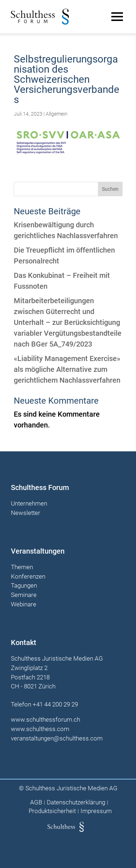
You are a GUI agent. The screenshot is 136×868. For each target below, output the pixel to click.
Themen (22, 567)
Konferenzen (28, 577)
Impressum (96, 811)
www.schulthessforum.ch (46, 719)
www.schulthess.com (40, 729)
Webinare (24, 605)
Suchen (110, 189)
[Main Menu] (117, 17)
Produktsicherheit (52, 811)
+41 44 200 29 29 (55, 704)
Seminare (24, 595)
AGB (36, 802)
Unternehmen (29, 504)
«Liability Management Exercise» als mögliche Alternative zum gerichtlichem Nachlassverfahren (67, 369)
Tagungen (24, 586)
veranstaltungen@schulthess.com (57, 738)
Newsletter (26, 513)
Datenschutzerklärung (76, 802)
